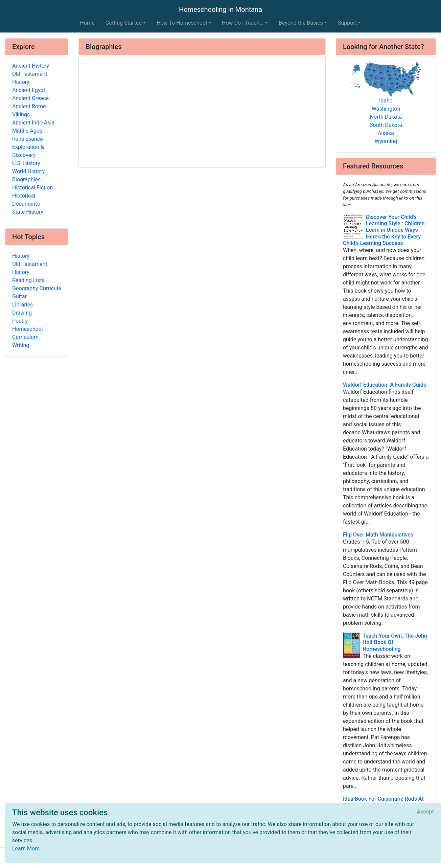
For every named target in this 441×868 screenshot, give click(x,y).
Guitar (19, 296)
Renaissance (28, 139)
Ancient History (31, 66)
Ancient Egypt (29, 90)
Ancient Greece (30, 98)
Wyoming (386, 141)
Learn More (26, 849)
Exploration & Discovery (28, 151)
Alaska (386, 133)
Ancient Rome (29, 106)
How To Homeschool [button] (182, 23)
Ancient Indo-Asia (33, 123)
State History (28, 212)
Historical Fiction (32, 188)
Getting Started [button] (124, 23)
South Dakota (386, 125)
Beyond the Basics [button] (301, 23)
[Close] (425, 812)
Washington (386, 109)
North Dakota (386, 117)
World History (28, 171)
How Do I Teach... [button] (243, 23)
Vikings (21, 115)
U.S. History (26, 163)
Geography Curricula (37, 288)
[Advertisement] (202, 112)
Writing (21, 345)
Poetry (20, 321)
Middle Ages (27, 131)
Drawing (22, 313)
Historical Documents (26, 200)
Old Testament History (30, 78)
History (21, 256)
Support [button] (347, 23)
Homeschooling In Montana (220, 9)
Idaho (386, 101)
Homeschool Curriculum (28, 333)
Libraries (22, 305)
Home (87, 23)
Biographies (26, 179)
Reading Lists (28, 280)
